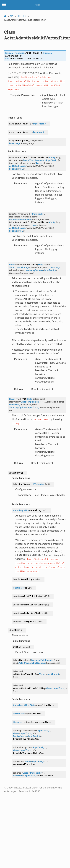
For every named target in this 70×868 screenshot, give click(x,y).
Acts (37, 5)
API (12, 16)
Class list (21, 16)
